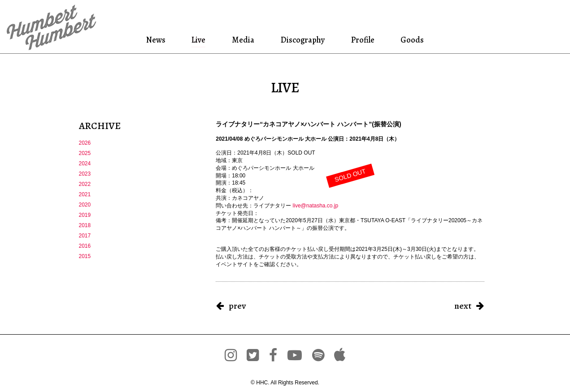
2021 (85, 194)
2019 (85, 215)
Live (199, 40)
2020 (85, 205)
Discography (302, 40)
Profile (363, 40)
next (463, 306)
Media (242, 40)
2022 (85, 184)
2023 (85, 174)
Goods (411, 40)
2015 (85, 256)
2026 (85, 143)
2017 (85, 236)
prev (237, 306)
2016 (85, 246)
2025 (85, 153)
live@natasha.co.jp (316, 206)
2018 (85, 225)
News (158, 40)
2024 (85, 164)
